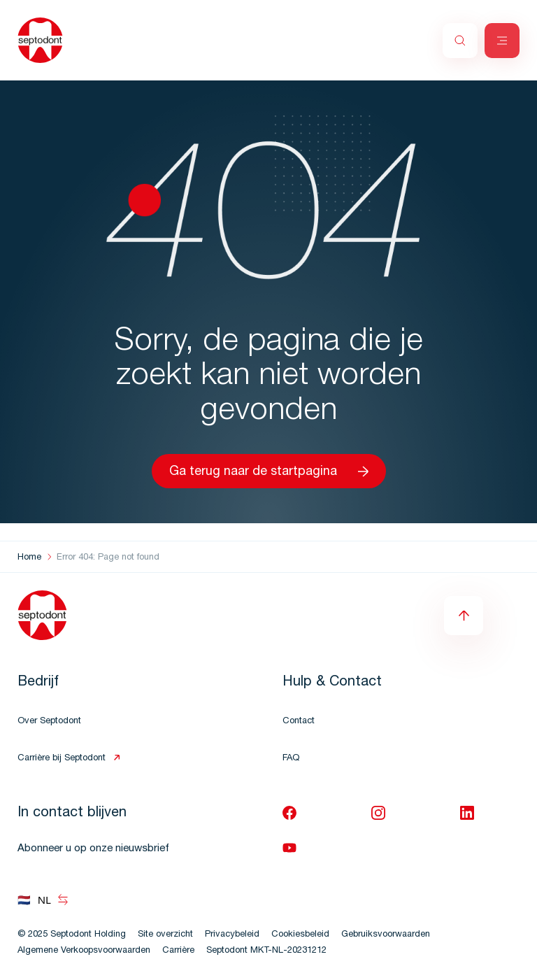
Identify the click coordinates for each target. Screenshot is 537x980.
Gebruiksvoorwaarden (386, 935)
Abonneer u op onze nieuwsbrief (93, 849)
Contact (299, 722)
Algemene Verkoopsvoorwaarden (84, 951)
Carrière (178, 951)
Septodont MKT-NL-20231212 (266, 951)
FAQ (291, 759)
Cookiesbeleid (300, 935)
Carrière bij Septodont (62, 759)
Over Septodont (49, 722)
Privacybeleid (232, 935)
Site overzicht (165, 935)
